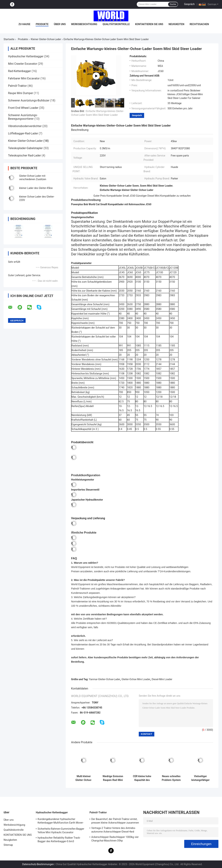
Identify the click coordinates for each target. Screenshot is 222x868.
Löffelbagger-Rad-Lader (23, 133)
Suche (173, 4)
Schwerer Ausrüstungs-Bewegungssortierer (23, 117)
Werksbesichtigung (84, 24)
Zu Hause (24, 24)
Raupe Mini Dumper (21, 93)
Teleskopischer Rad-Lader (25, 155)
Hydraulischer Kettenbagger (26, 56)
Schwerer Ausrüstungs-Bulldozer (29, 100)
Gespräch (189, 4)
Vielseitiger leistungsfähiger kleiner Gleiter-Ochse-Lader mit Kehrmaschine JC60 (200, 778)
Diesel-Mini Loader (162, 679)
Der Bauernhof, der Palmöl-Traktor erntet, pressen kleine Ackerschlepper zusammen (115, 821)
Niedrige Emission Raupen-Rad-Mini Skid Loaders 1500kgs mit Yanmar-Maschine (113, 778)
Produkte (42, 24)
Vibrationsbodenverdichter (25, 126)
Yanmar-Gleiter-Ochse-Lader (105, 679)
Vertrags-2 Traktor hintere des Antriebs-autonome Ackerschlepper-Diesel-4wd (114, 830)
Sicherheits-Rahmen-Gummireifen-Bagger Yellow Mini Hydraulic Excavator (61, 831)
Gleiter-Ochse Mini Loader (136, 679)
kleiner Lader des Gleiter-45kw (36, 188)
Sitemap (8, 845)
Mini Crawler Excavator (23, 64)
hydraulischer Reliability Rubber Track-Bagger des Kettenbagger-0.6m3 (59, 840)
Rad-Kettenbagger (20, 71)
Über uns (60, 24)
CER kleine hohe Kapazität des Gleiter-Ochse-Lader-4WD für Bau (142, 778)
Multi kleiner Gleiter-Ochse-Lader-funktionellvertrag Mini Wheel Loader (84, 778)
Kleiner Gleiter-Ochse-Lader (46, 39)
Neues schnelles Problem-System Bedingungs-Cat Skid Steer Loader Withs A (171, 778)
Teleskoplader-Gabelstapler (25, 148)
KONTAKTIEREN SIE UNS (149, 24)
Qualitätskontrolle (116, 24)
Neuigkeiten (177, 24)
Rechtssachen (199, 24)
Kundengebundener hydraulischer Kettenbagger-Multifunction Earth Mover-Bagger (61, 821)
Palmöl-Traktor (17, 86)
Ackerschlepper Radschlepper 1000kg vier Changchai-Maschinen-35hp (115, 839)
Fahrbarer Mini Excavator (24, 78)
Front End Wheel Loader (23, 108)
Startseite (9, 39)
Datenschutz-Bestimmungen (38, 864)
